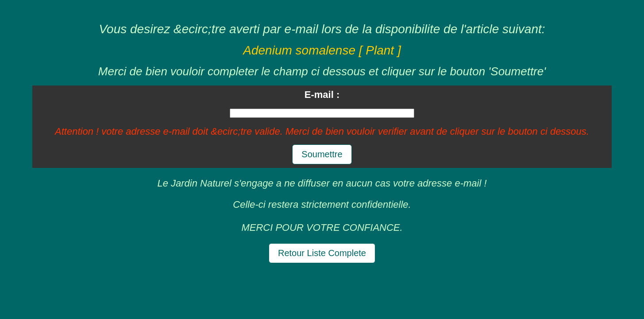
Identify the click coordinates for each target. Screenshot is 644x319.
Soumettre (322, 154)
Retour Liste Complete (322, 253)
